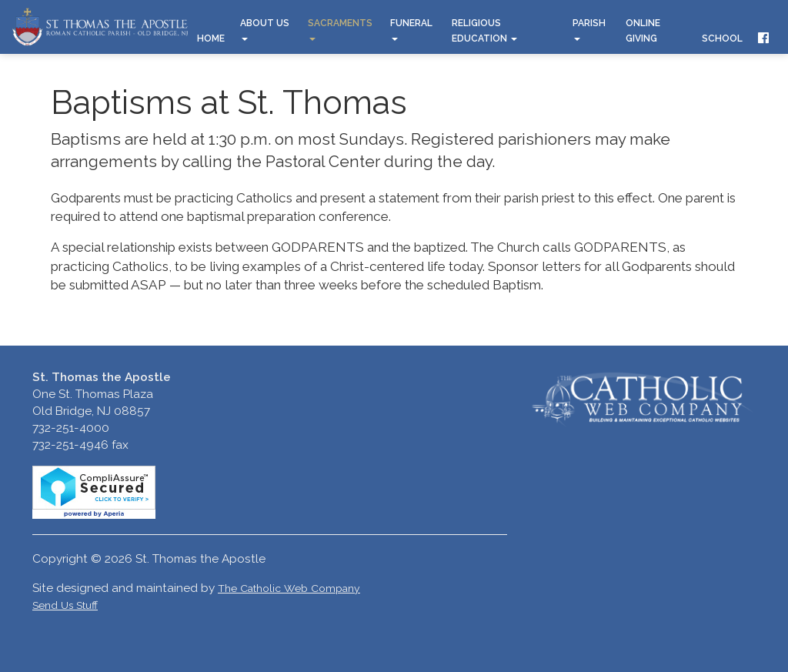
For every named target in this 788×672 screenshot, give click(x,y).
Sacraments (340, 29)
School (722, 38)
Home (211, 38)
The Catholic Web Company (289, 588)
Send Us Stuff (65, 605)
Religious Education (484, 31)
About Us (265, 29)
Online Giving (643, 31)
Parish (589, 29)
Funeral (411, 29)
